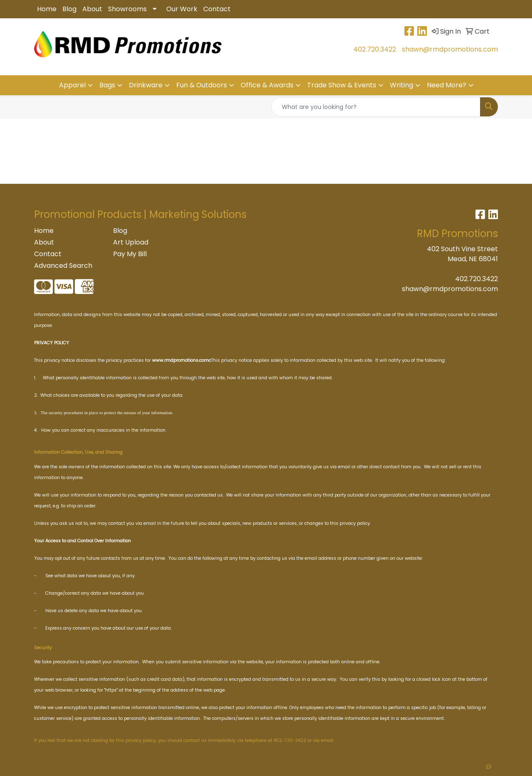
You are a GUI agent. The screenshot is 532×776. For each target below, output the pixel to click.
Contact (217, 9)
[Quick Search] (376, 107)
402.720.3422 (375, 49)
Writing (401, 85)
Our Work (182, 9)
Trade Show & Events (342, 85)
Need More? (447, 85)
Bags (107, 85)
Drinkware (146, 85)
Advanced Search (63, 266)
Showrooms (127, 9)
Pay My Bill (130, 254)
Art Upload (131, 242)
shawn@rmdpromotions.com (450, 49)
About (92, 9)
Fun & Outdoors (202, 85)
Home (47, 9)
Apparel (72, 85)
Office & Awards (267, 85)
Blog (69, 9)
